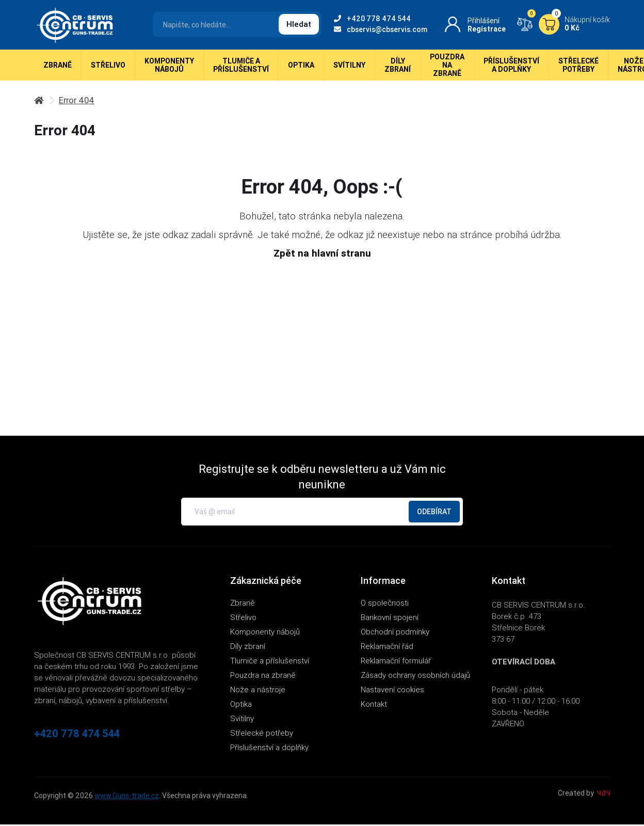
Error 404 (77, 102)
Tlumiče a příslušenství (241, 67)
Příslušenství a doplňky (511, 67)
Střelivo (108, 67)
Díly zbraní (398, 67)
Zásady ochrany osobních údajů (415, 677)
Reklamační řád (387, 648)
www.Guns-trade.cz (127, 797)
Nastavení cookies (392, 691)
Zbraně (58, 67)
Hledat (299, 24)
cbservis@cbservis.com (381, 29)
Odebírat (434, 513)
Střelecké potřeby (578, 67)
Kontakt (374, 705)
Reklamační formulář (396, 662)
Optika (301, 67)
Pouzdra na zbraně (447, 67)
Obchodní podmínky (395, 633)
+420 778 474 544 (372, 19)
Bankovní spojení (390, 619)
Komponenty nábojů (169, 67)
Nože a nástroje (258, 691)
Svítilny (349, 67)
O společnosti (385, 604)
